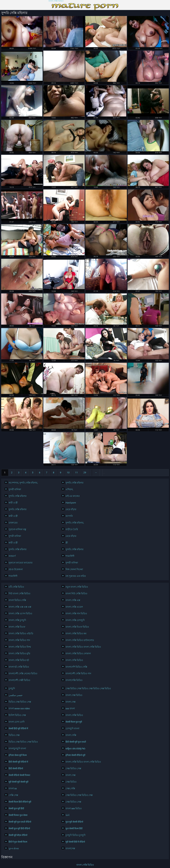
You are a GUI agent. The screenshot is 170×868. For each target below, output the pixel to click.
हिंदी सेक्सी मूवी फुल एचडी (76, 742)
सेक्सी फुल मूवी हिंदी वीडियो (19, 829)
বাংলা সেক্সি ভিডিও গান (19, 640)
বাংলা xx (13, 789)
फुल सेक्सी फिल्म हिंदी (74, 829)
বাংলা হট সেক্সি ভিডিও (19, 667)
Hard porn (71, 503)
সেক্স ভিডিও (71, 782)
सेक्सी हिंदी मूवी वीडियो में (18, 729)
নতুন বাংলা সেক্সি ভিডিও (77, 587)
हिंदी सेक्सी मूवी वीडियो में (18, 762)
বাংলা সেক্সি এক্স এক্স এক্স (20, 607)
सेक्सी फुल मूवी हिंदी (16, 809)
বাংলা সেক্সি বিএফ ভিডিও (77, 627)
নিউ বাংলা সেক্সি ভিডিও (20, 594)
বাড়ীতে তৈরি (72, 529)
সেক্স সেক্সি (70, 789)
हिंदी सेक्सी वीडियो (16, 769)
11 (77, 473)
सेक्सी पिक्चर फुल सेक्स (18, 815)
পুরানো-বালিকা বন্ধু (17, 529)
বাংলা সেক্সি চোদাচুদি (75, 620)
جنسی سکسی (16, 695)
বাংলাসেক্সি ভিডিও (74, 680)
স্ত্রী (67, 543)
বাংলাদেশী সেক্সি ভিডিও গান (78, 674)
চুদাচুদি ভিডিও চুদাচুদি (76, 835)
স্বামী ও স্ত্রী (13, 503)
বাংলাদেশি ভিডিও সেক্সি (76, 667)
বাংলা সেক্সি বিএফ (17, 627)
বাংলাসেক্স (70, 849)
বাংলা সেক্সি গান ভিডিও (76, 614)
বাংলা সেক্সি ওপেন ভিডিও (20, 614)
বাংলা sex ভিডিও (74, 809)
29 (85, 473)
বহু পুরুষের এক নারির (76, 576)
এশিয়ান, (69, 489)
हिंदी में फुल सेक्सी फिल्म (18, 842)
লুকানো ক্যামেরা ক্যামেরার (21, 563)
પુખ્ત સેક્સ (14, 849)
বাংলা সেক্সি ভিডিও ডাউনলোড (80, 640)
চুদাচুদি (12, 689)
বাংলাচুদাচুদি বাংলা (17, 749)
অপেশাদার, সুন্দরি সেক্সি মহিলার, (23, 483)
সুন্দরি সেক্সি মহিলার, (75, 523)
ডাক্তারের (13, 523)
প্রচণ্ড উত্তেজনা (16, 569)
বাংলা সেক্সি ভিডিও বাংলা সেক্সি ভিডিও (83, 647)
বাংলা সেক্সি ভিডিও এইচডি (21, 634)
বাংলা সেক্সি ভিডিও (56, 1)
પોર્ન (67, 815)
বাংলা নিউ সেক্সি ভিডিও (76, 594)
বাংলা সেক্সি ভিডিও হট (19, 660)
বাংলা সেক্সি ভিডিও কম (76, 634)
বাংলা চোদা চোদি (17, 722)
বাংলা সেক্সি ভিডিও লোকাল (78, 654)
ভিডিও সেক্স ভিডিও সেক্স (20, 702)
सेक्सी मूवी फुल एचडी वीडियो (20, 822)
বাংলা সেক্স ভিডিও (74, 695)
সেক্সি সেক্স (13, 795)
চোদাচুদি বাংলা (72, 729)
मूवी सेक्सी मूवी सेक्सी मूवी (19, 782)
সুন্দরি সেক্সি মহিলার (75, 483)
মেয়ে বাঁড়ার (71, 509)
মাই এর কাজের (73, 496)
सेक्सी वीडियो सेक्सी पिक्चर (19, 775)
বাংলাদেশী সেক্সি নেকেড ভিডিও (23, 674)
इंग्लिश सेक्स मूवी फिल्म (18, 755)
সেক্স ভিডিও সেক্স (73, 769)
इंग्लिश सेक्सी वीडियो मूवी (75, 755)
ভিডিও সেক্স (14, 735)
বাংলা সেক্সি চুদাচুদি (17, 620)
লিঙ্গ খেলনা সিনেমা (74, 569)
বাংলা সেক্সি (71, 735)
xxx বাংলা (70, 709)
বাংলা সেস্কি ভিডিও (74, 660)
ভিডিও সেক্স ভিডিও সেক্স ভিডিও (23, 742)
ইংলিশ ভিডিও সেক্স (17, 715)
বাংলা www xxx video (19, 709)
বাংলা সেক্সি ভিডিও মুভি (19, 654)
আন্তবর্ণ (12, 556)
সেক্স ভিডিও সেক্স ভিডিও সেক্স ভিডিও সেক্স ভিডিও (88, 689)
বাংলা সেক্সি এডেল (74, 607)
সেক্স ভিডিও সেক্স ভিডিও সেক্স (79, 795)
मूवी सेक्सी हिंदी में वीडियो (75, 842)
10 (68, 473)
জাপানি (69, 516)
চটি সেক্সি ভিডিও (16, 587)
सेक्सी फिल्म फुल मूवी (74, 722)
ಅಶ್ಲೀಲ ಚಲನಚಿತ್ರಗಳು (75, 749)
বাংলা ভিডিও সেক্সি (17, 600)
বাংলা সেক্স (71, 702)
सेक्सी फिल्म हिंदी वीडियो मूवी (20, 802)
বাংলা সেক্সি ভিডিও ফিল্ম (20, 647)
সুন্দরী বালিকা (15, 489)
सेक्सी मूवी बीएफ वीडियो (18, 835)
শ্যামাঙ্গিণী (70, 556)
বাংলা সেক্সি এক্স (73, 600)
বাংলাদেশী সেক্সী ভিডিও (19, 680)
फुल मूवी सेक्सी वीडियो (74, 822)
